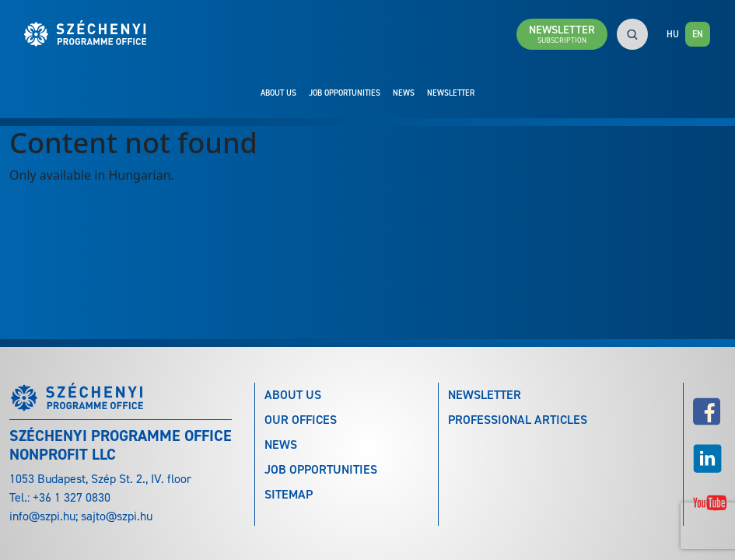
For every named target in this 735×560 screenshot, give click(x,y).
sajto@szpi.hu (117, 516)
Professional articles (518, 420)
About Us (278, 93)
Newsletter (451, 93)
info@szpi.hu (42, 516)
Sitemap (289, 494)
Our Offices (301, 420)
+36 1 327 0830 (72, 497)
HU (673, 34)
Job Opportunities (345, 93)
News (404, 93)
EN (698, 34)
